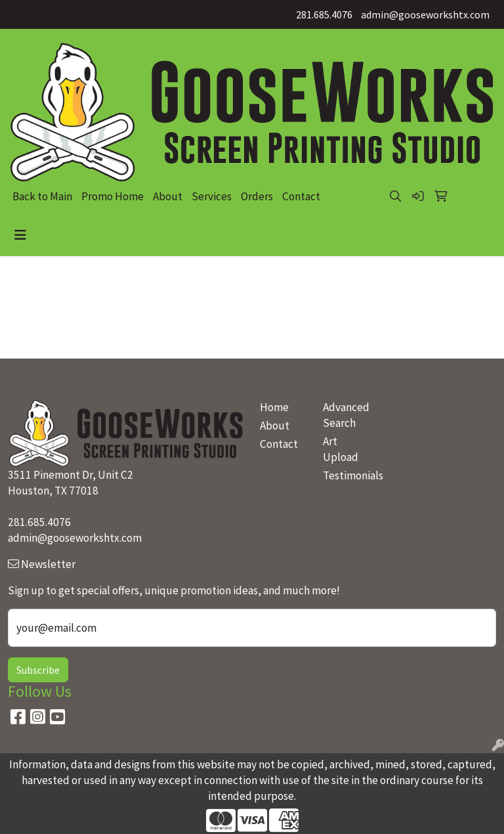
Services (212, 196)
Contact (301, 196)
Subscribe (38, 670)
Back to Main (42, 196)
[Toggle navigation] (20, 235)
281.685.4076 (324, 14)
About (168, 196)
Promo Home (113, 196)
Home (274, 407)
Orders (257, 196)
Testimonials (346, 475)
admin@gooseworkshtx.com (425, 14)
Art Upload (341, 449)
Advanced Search (346, 415)
